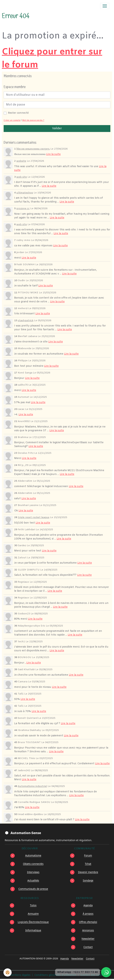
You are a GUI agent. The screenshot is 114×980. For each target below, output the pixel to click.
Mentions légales (20, 975)
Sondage (88, 880)
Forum (88, 855)
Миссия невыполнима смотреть (33, 149)
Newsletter (88, 939)
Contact (88, 947)
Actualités (33, 880)
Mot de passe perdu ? (33, 120)
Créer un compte (12, 120)
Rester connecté (18, 113)
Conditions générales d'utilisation (55, 975)
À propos (88, 914)
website (21, 161)
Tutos (33, 905)
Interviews (33, 872)
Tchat (88, 864)
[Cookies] (8, 972)
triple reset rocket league (34, 517)
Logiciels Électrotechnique (33, 922)
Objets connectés (33, 864)
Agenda (88, 905)
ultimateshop (25, 193)
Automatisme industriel (32, 786)
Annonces (88, 930)
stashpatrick (26, 321)
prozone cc (23, 209)
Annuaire (33, 914)
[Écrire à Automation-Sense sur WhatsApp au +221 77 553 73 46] (106, 972)
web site (22, 177)
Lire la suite (53, 154)
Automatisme (33, 855)
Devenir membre (88, 872)
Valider (57, 128)
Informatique (33, 930)
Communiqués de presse (33, 889)
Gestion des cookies (93, 975)
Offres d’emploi (88, 922)
